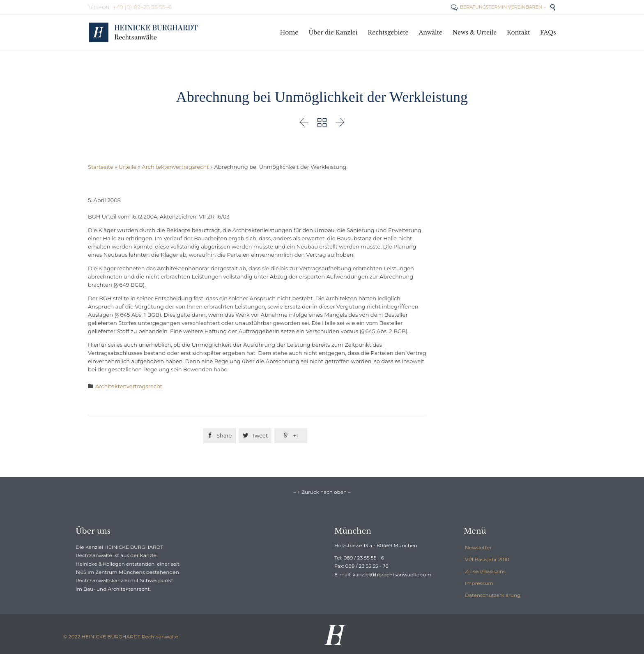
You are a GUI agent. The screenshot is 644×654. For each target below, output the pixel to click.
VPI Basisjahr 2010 (487, 559)
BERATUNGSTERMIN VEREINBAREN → (498, 7)
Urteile (128, 167)
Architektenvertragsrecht (175, 167)
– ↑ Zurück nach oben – (322, 492)
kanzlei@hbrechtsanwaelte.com (392, 575)
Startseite (101, 167)
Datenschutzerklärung (493, 595)
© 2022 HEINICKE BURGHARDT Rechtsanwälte (121, 637)
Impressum (479, 583)
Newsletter (478, 547)
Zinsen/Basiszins (485, 571)
